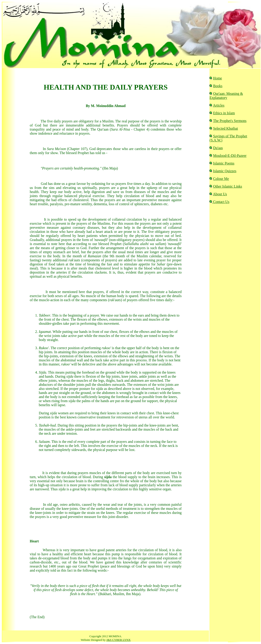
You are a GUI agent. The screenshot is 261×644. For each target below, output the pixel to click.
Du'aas (218, 148)
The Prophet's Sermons (230, 121)
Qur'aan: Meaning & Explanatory (226, 96)
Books (218, 86)
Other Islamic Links (228, 186)
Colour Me (221, 179)
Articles (219, 105)
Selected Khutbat (225, 128)
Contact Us (221, 202)
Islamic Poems (224, 163)
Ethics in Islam (224, 113)
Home (217, 78)
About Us (220, 194)
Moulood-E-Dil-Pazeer (230, 156)
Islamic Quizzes (225, 171)
